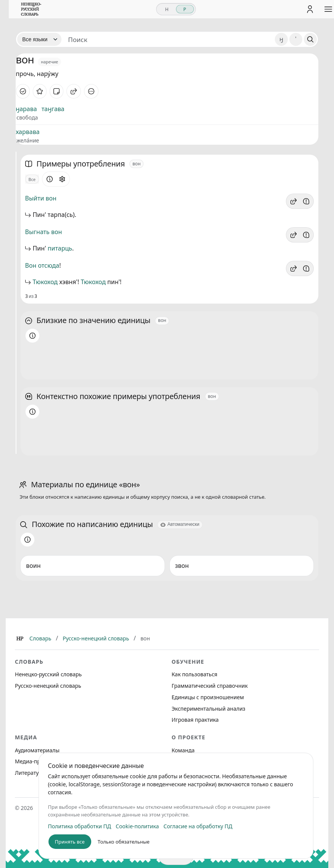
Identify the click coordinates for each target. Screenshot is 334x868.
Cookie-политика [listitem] (134, 826)
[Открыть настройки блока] (62, 179)
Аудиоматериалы (37, 750)
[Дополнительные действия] (91, 91)
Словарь (40, 638)
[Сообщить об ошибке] (306, 201)
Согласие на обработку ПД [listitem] (195, 826)
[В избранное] (40, 91)
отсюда (48, 265)
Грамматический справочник (210, 686)
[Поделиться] (74, 91)
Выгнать (37, 232)
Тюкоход (45, 282)
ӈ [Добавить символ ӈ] (281, 39)
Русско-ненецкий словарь (96, 638)
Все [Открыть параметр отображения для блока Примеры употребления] (32, 179)
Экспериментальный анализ (209, 709)
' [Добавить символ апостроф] (296, 39)
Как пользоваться (195, 674)
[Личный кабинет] (307, 9)
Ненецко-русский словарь (48, 674)
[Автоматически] (180, 525)
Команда (183, 750)
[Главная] (20, 638)
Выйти (35, 198)
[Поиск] (310, 39)
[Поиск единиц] (168, 39)
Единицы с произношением (208, 697)
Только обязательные (121, 842)
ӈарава (26, 109)
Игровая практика (195, 720)
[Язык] (39, 39)
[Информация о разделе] (50, 179)
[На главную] (28, 9)
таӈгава (53, 109)
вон (51, 198)
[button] (294, 201)
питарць (60, 248)
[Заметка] (56, 91)
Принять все (67, 842)
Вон (31, 265)
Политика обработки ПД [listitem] (77, 826)
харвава (27, 132)
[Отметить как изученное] (23, 91)
